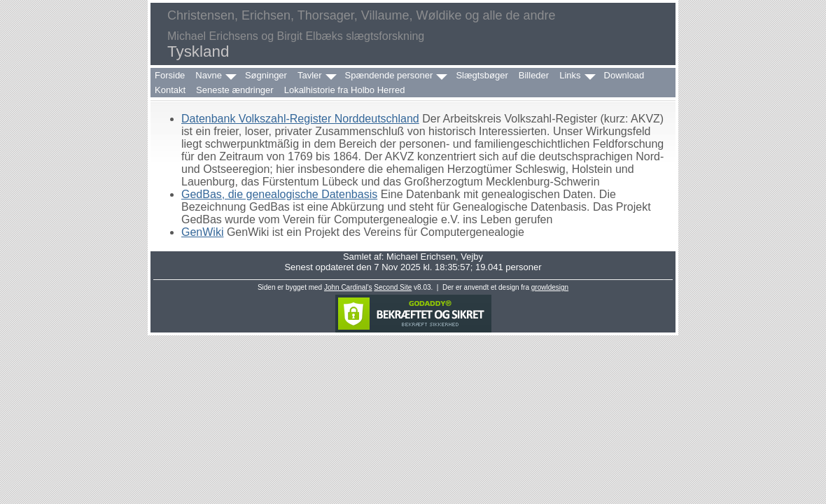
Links (570, 75)
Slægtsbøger (482, 75)
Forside (170, 75)
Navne (209, 75)
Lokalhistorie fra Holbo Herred (345, 90)
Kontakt (170, 90)
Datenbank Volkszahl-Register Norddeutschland (300, 119)
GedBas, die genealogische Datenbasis (279, 194)
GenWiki (202, 232)
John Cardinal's (348, 287)
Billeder (534, 75)
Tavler (310, 75)
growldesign (550, 287)
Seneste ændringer (235, 90)
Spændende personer (389, 75)
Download (624, 75)
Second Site (393, 287)
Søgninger (266, 75)
